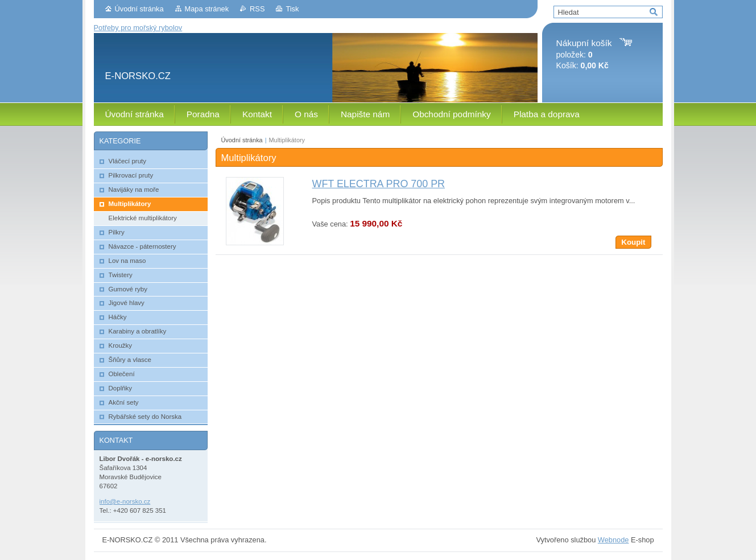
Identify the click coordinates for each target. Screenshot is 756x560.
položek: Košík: (584, 54)
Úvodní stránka (139, 9)
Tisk (292, 9)
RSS (257, 9)
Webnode (614, 540)
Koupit (633, 242)
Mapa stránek (207, 9)
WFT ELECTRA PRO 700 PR (379, 184)
